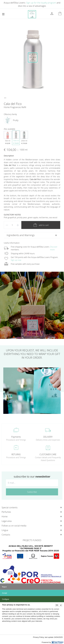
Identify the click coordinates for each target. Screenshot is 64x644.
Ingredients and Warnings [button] (21, 235)
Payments (16, 437)
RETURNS (16, 454)
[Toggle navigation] (3, 14)
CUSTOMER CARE (48, 454)
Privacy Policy (38, 637)
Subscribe (32, 492)
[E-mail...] (32, 483)
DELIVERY (48, 437)
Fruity (16, 120)
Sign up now (16, 260)
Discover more (54, 248)
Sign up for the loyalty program (41, 3)
